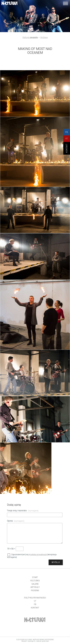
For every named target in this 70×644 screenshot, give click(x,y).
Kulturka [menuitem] (35, 581)
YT (67, 139)
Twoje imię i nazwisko (23, 511)
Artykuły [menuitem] (35, 587)
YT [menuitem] (35, 601)
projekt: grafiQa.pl (28, 641)
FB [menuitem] (35, 604)
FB (67, 132)
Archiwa (44, 37)
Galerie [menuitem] (35, 584)
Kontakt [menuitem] (35, 608)
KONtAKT (67, 150)
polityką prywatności (38, 555)
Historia (30, 37)
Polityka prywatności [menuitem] (35, 598)
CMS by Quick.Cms (43, 641)
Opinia (16, 521)
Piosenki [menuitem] (35, 590)
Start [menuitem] (35, 577)
